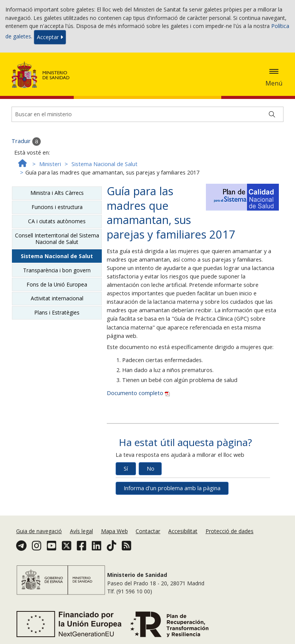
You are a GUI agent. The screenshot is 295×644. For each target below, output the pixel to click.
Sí (126, 469)
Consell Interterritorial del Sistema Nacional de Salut (57, 238)
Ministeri (50, 164)
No (151, 469)
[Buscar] (272, 114)
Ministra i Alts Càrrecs (57, 193)
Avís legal (81, 531)
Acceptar (50, 37)
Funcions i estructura (57, 207)
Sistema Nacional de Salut (104, 164)
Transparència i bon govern (57, 270)
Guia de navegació (39, 531)
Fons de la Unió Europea (57, 284)
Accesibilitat (183, 531)
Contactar (148, 531)
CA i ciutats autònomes (57, 221)
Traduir (26, 142)
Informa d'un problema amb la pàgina (172, 488)
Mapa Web (114, 531)
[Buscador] (147, 114)
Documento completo (138, 393)
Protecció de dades (230, 531)
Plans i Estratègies (57, 312)
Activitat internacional (57, 298)
